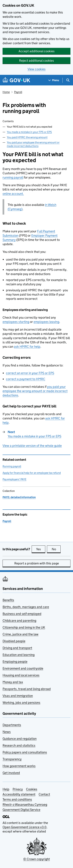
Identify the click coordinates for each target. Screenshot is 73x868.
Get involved (11, 773)
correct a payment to (26, 379)
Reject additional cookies (36, 61)
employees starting (16, 322)
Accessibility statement (19, 794)
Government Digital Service (21, 810)
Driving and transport (17, 648)
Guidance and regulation (20, 739)
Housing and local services (21, 675)
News (7, 732)
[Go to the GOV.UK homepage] (16, 80)
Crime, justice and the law (21, 634)
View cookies (37, 69)
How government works (19, 766)
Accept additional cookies (37, 51)
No (56, 549)
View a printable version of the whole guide (32, 446)
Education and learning (19, 655)
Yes (41, 549)
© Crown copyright (37, 859)
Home (6, 92)
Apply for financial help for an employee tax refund (32, 473)
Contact (44, 794)
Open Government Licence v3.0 (25, 827)
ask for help (27, 347)
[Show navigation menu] (54, 80)
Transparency (12, 759)
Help (6, 789)
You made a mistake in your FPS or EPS (29, 132)
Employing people (15, 662)
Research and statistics (19, 745)
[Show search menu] (68, 80)
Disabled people (14, 641)
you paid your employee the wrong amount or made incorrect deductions (35, 391)
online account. (13, 194)
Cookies (32, 789)
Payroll (18, 92)
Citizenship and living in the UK (24, 627)
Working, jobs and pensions (21, 703)
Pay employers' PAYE (14, 479)
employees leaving (46, 322)
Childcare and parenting (19, 621)
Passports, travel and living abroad (27, 689)
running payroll (13, 177)
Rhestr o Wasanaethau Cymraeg (25, 805)
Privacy (18, 789)
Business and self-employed (22, 614)
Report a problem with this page (37, 563)
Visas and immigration (18, 696)
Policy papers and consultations (25, 752)
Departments (12, 725)
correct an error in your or (30, 373)
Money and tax (13, 682)
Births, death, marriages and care (26, 607)
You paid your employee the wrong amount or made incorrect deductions (33, 144)
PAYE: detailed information (19, 497)
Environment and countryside (23, 668)
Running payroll (12, 466)
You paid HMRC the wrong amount (27, 137)
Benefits (8, 600)
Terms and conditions (17, 799)
